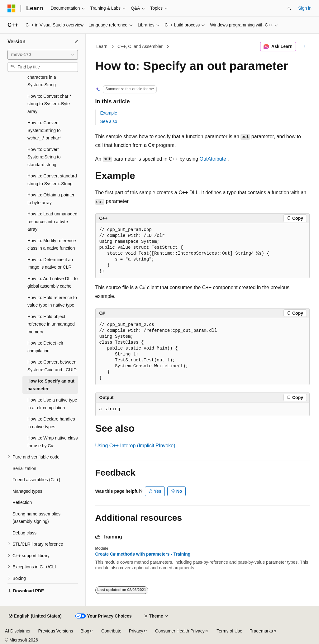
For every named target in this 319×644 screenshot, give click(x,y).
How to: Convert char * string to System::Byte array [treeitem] (49, 104)
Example (109, 113)
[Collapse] (76, 42)
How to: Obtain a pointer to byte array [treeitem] (51, 199)
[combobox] (43, 55)
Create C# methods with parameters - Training (143, 554)
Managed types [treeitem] (27, 491)
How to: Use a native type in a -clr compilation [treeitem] (52, 404)
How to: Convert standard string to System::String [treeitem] (52, 180)
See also (109, 121)
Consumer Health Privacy (180, 631)
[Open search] (289, 8)
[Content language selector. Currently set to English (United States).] (35, 616)
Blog (85, 631)
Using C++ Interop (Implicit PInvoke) (135, 446)
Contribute (111, 631)
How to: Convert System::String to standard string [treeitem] (44, 157)
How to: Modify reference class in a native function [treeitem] (52, 244)
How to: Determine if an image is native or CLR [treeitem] (50, 263)
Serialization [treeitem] (24, 468)
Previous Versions (55, 631)
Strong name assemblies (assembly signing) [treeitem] (36, 518)
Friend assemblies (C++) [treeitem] (36, 480)
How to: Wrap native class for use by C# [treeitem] (53, 442)
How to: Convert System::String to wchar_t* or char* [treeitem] (44, 130)
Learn (102, 46)
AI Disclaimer (18, 631)
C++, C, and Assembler (140, 46)
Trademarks (261, 631)
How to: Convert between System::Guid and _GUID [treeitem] (52, 366)
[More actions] (304, 47)
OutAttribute (213, 159)
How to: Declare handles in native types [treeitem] (51, 423)
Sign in (305, 8)
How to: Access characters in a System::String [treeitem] (42, 77)
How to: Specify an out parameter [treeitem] (51, 385)
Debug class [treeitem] (24, 533)
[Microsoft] (12, 8)
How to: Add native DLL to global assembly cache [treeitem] (52, 282)
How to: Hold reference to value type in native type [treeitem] (52, 301)
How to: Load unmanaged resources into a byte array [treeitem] (52, 221)
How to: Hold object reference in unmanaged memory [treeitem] (51, 324)
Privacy (136, 631)
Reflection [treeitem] (22, 502)
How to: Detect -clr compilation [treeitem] (45, 347)
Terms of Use (229, 631)
